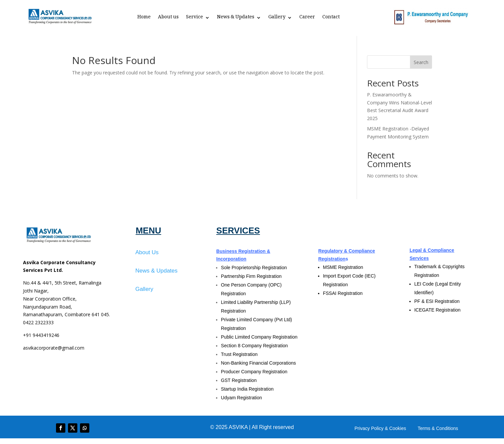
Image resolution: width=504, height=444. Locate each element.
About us (168, 18)
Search (421, 62)
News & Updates (236, 18)
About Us (147, 252)
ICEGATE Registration (437, 310)
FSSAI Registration (343, 293)
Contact (331, 18)
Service (194, 18)
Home (144, 18)
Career (307, 18)
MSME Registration (343, 267)
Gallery (277, 18)
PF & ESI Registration (437, 301)
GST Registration (239, 380)
